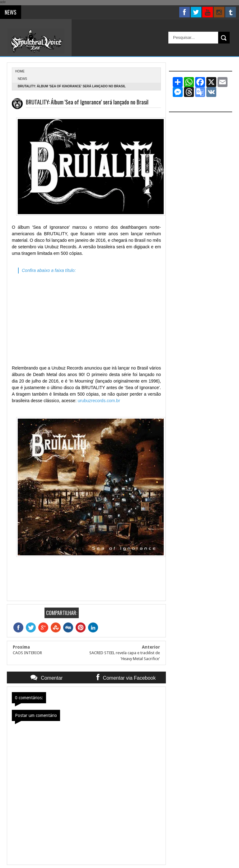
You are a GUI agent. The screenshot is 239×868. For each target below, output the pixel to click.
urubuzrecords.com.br (99, 401)
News (22, 79)
